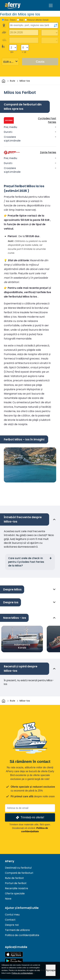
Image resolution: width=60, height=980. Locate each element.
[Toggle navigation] (51, 5)
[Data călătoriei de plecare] (24, 33)
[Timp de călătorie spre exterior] (50, 33)
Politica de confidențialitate (22, 935)
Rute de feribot (14, 878)
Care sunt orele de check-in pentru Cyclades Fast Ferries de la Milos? (26, 562)
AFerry (10, 861)
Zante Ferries (48, 152)
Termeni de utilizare (17, 930)
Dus (21, 20)
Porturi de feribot (16, 883)
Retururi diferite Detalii (38, 20)
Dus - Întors (10, 20)
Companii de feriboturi (19, 873)
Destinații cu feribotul (18, 868)
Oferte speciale (15, 893)
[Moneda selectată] (10, 62)
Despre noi (12, 925)
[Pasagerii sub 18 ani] (25, 48)
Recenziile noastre (16, 888)
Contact (10, 920)
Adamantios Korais (22, 646)
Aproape (51, 970)
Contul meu (12, 915)
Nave (8, 899)
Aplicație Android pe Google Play (14, 961)
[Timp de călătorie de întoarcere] (50, 40)
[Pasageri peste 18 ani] (13, 48)
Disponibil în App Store (14, 954)
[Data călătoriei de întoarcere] (24, 40)
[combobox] (34, 25)
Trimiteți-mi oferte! (30, 817)
